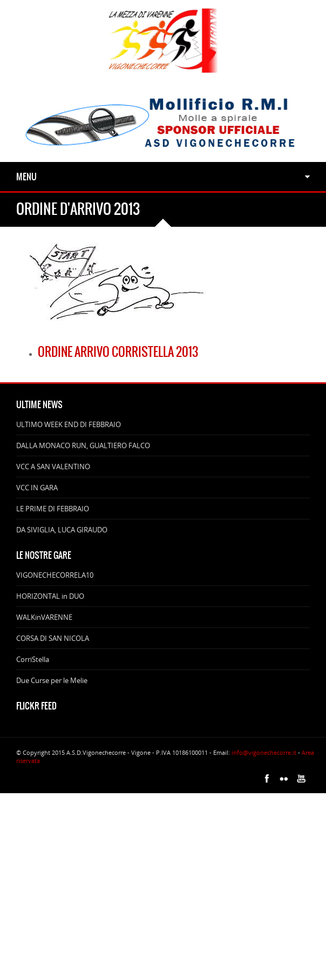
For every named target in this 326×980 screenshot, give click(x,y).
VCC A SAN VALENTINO (53, 467)
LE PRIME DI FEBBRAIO (53, 509)
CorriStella (33, 659)
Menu (26, 177)
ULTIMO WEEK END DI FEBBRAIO (69, 424)
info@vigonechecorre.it (264, 752)
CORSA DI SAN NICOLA (53, 638)
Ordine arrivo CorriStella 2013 (118, 352)
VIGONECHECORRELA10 (55, 575)
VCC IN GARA (37, 488)
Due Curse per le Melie (52, 680)
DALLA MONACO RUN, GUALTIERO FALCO (83, 445)
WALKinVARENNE (44, 617)
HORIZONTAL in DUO (50, 596)
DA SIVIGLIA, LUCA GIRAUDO (62, 530)
